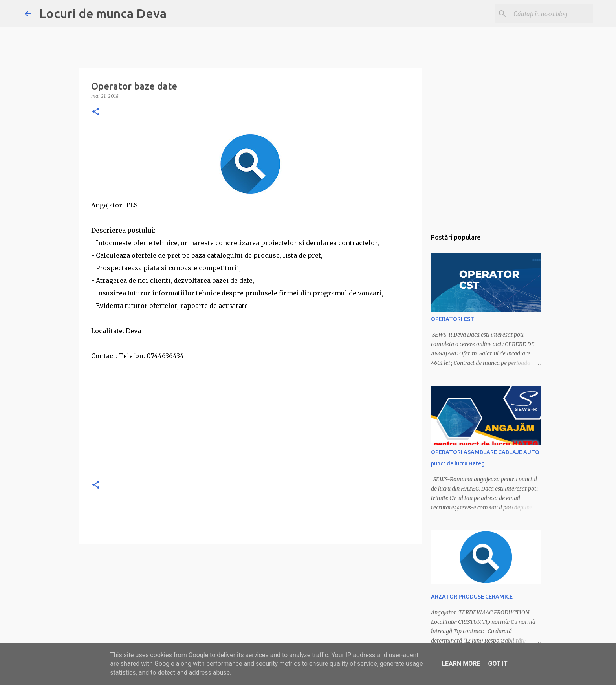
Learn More (461, 664)
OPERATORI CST (453, 319)
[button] (96, 112)
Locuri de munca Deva (103, 13)
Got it (498, 664)
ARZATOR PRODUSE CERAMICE (472, 597)
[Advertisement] (250, 417)
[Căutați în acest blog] (552, 14)
